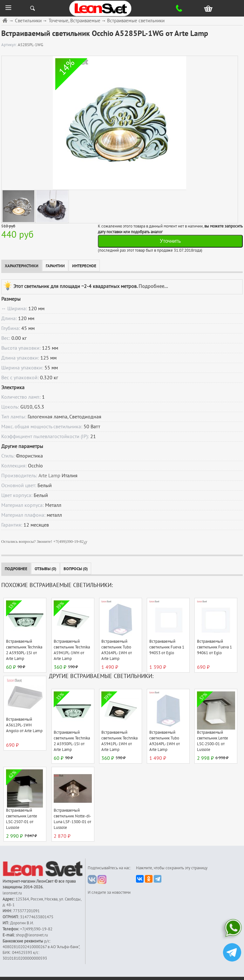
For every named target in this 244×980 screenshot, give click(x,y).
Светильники (28, 21)
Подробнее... (153, 286)
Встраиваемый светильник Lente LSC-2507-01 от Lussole (22, 819)
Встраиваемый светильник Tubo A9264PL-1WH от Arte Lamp (117, 650)
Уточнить (170, 241)
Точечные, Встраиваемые (75, 21)
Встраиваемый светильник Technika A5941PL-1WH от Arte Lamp (72, 650)
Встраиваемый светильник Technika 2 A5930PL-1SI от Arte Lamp (24, 650)
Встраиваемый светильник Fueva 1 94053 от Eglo (167, 647)
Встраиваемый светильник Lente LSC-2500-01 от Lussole (213, 741)
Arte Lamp (49, 476)
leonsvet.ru (12, 893)
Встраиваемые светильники (136, 21)
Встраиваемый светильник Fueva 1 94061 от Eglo (214, 647)
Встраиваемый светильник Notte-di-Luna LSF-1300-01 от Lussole (72, 819)
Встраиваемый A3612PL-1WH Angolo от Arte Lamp (24, 725)
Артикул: (10, 45)
